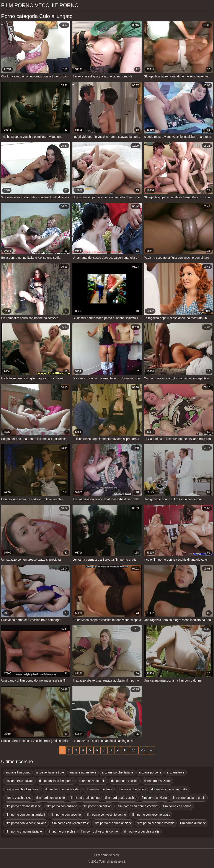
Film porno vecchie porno (40, 5)
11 (134, 750)
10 (126, 750)
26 (143, 750)
